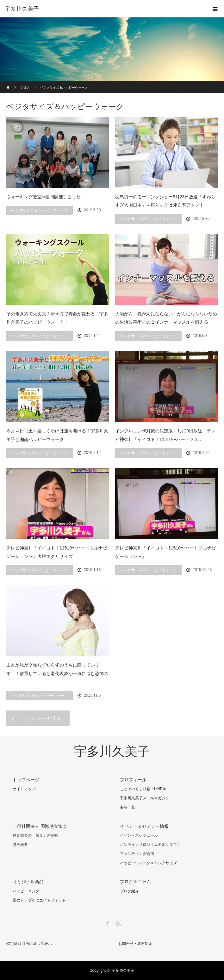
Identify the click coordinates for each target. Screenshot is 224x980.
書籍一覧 (128, 807)
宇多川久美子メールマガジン (145, 798)
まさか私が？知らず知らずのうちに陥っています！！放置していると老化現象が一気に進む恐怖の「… (57, 673)
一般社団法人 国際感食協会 (40, 826)
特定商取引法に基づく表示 (29, 944)
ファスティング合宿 (137, 854)
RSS (117, 922)
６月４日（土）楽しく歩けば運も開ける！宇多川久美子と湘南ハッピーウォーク (57, 435)
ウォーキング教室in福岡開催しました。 (46, 197)
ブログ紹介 (129, 891)
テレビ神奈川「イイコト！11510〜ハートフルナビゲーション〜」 (166, 552)
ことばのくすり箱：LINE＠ (143, 789)
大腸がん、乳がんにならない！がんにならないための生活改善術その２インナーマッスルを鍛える (166, 318)
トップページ (26, 780)
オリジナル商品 (28, 882)
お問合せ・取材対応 (135, 944)
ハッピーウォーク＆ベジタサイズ (148, 863)
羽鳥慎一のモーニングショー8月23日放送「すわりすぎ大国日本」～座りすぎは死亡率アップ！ (165, 201)
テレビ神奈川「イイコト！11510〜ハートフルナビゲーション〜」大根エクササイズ (57, 552)
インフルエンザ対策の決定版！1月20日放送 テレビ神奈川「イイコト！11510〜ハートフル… (165, 435)
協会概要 (20, 845)
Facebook (107, 922)
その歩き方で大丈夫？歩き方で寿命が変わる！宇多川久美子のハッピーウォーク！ (57, 318)
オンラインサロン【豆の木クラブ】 (150, 845)
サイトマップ (24, 789)
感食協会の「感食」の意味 (35, 835)
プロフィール (133, 780)
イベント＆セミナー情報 (144, 826)
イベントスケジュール (139, 835)
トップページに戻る (41, 718)
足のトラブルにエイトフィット (39, 900)
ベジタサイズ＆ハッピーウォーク (40, 210)
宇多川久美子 (112, 751)
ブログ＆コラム (135, 882)
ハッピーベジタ (26, 891)
